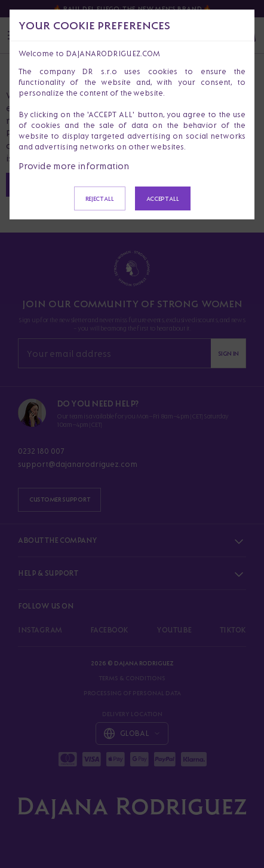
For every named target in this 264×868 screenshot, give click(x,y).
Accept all (163, 198)
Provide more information (74, 166)
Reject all (100, 198)
